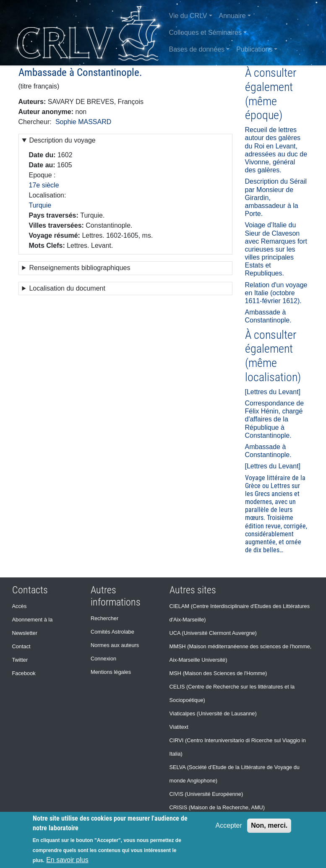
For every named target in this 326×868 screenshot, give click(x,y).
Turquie (40, 205)
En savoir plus (67, 860)
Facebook (24, 673)
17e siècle (44, 185)
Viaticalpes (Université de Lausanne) (213, 713)
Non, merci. (269, 825)
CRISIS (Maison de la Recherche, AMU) (217, 807)
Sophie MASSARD (83, 122)
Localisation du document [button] (67, 288)
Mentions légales (111, 672)
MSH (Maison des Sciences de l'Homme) (218, 673)
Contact (21, 646)
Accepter (229, 825)
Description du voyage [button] (62, 140)
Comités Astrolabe (112, 632)
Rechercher (104, 618)
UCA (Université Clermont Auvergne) (213, 633)
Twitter (20, 660)
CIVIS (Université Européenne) (206, 794)
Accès (20, 606)
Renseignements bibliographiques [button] (80, 268)
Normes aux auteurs (115, 645)
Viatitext (179, 727)
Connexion (103, 659)
